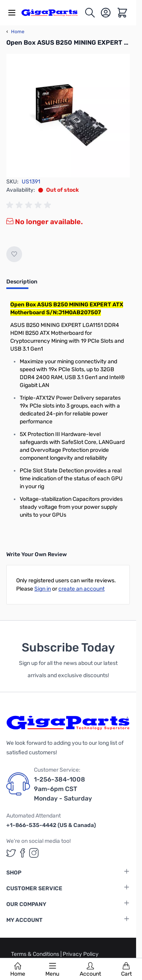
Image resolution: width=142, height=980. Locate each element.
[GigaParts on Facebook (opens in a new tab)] (22, 853)
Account (90, 970)
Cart (126, 970)
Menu (52, 970)
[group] (30, 205)
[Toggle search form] (90, 13)
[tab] (22, 284)
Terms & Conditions (36, 954)
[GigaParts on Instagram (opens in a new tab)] (34, 853)
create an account (81, 589)
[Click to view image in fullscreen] (68, 116)
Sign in (43, 589)
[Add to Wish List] (14, 254)
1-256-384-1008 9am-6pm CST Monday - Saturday (63, 789)
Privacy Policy (81, 954)
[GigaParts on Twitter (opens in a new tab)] (11, 853)
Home (18, 970)
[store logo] (53, 12)
